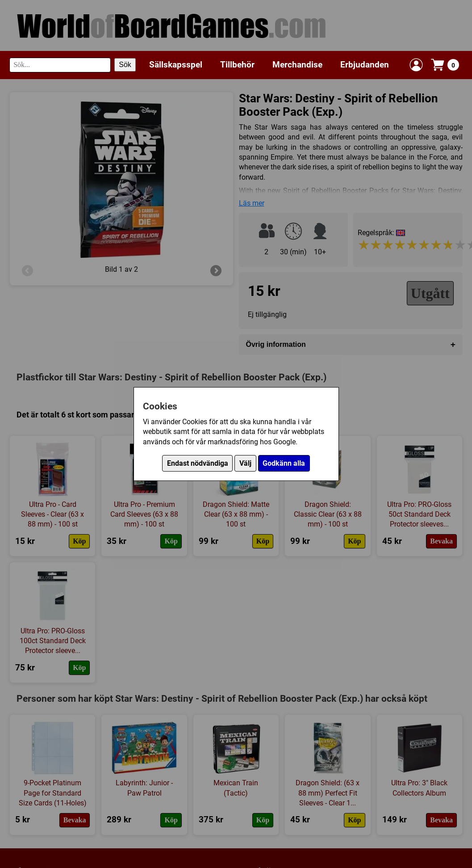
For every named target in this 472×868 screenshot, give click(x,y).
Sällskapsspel (176, 65)
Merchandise (297, 65)
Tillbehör (237, 65)
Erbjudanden (365, 65)
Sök (125, 65)
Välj (245, 463)
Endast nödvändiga (198, 463)
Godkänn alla (284, 463)
